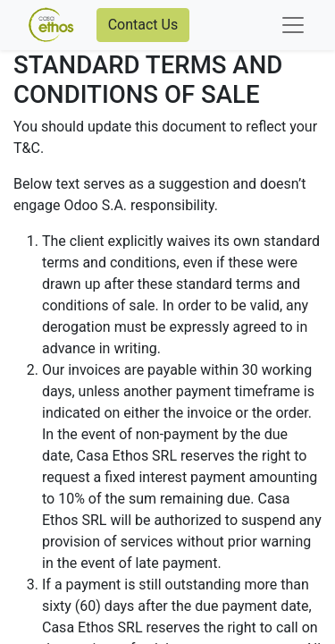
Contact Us (143, 25)
